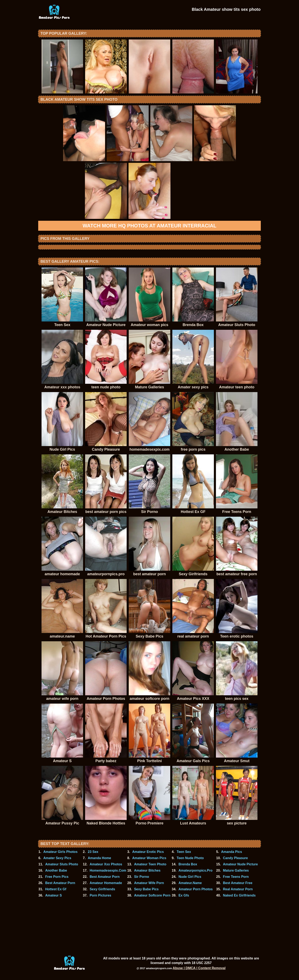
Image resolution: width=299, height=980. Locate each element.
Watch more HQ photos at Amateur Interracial (149, 226)
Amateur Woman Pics (149, 858)
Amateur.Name (190, 883)
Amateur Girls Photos (60, 852)
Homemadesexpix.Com (108, 870)
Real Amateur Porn (238, 889)
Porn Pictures (100, 895)
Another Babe (56, 870)
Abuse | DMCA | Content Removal (199, 968)
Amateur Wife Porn (149, 883)
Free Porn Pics (57, 877)
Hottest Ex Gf (56, 889)
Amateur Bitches (147, 870)
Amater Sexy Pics (57, 858)
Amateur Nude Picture (240, 864)
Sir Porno (142, 877)
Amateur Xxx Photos (106, 864)
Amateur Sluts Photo (62, 864)
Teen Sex (184, 852)
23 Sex (93, 852)
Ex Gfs (184, 895)
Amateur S (54, 895)
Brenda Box (188, 864)
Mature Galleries (236, 870)
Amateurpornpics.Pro (196, 870)
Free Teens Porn (236, 877)
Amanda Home (99, 858)
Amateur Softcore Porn (152, 895)
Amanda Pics (232, 852)
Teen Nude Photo (190, 858)
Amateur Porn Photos (196, 889)
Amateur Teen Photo (150, 864)
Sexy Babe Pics (146, 889)
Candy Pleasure (235, 858)
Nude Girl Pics (190, 877)
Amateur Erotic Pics (148, 852)
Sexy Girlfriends (102, 889)
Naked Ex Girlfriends (239, 895)
